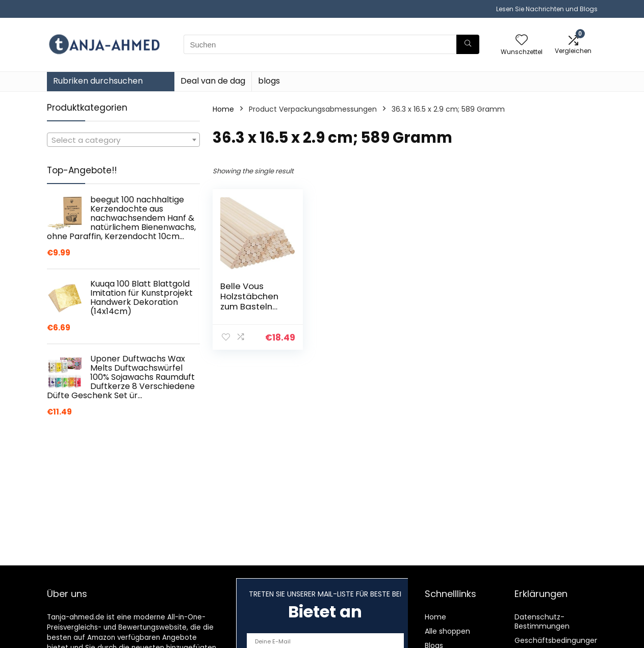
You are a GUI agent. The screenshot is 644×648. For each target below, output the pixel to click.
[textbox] (123, 140)
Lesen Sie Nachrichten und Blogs (547, 9)
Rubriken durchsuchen (98, 81)
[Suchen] (468, 44)
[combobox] (123, 140)
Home (223, 109)
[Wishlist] (522, 41)
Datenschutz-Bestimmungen (542, 621)
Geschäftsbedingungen (557, 640)
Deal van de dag (213, 81)
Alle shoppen (447, 631)
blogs (269, 81)
